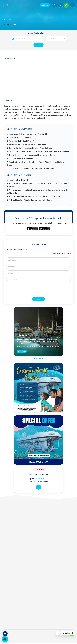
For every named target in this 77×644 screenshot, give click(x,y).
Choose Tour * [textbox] (13, 279)
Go (39, 46)
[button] (35, 359)
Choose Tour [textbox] (52, 38)
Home (6, 24)
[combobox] (56, 39)
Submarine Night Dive (28, 335)
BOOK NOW (22, 352)
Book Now (45, 5)
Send (39, 300)
